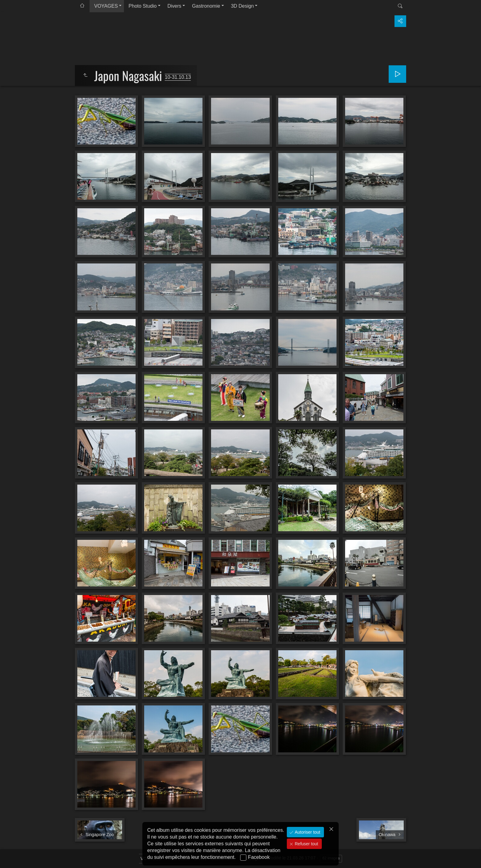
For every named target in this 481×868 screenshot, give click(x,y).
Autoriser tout (307, 832)
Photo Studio (143, 6)
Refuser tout (306, 844)
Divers (174, 6)
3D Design (242, 6)
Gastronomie (206, 6)
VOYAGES (106, 6)
